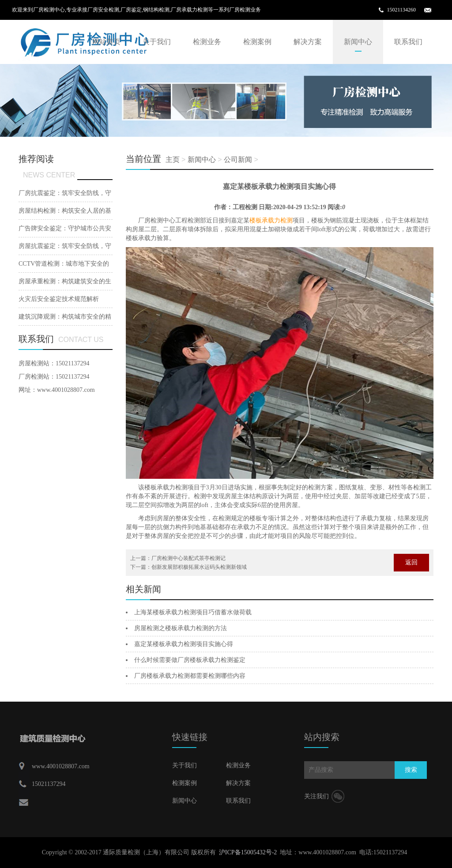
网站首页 (106, 42)
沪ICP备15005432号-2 (248, 852)
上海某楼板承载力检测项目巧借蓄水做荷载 (193, 612)
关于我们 (157, 42)
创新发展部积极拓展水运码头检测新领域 (199, 567)
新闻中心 (358, 42)
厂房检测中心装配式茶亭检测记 (188, 558)
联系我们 (408, 42)
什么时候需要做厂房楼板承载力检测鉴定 (190, 660)
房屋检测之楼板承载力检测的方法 (181, 628)
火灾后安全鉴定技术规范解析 (59, 299)
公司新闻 (238, 160)
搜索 (411, 770)
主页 (173, 160)
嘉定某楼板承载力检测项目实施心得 (184, 644)
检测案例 (257, 42)
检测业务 (207, 42)
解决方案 (308, 42)
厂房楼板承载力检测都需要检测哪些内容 (190, 676)
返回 (411, 562)
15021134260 (401, 10)
